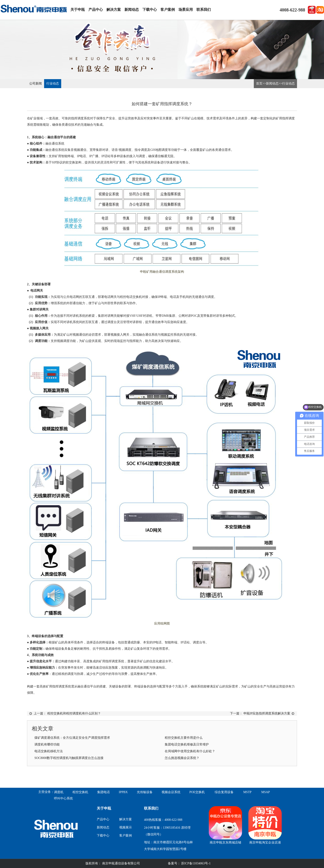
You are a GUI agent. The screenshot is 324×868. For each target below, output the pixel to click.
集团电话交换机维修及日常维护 (187, 744)
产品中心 (96, 10)
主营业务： (46, 792)
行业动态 (53, 84)
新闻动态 (132, 10)
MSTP (247, 792)
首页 (259, 84)
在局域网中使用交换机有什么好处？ (190, 751)
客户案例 (168, 10)
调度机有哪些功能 (47, 744)
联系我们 (204, 10)
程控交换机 (80, 792)
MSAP (265, 792)
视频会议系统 (171, 792)
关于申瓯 (78, 10)
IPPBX (123, 792)
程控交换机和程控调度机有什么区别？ (74, 713)
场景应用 (186, 10)
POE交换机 (197, 792)
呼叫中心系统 (63, 798)
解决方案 (114, 10)
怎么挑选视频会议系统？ (182, 758)
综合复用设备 (224, 792)
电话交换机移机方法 (49, 751)
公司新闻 (36, 84)
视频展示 (126, 827)
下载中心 (150, 10)
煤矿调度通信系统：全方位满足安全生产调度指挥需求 (72, 738)
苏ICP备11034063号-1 (196, 863)
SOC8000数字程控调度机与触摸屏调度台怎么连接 (69, 758)
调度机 (59, 792)
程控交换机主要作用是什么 (184, 738)
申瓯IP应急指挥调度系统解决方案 (267, 713)
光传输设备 (145, 792)
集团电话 (103, 792)
